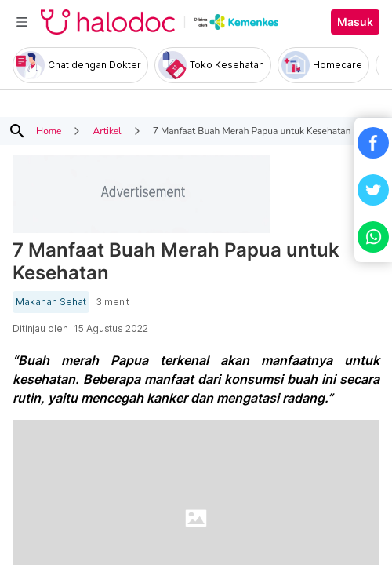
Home (49, 131)
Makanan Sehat (51, 302)
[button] (373, 143)
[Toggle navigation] (22, 22)
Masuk (355, 22)
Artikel (107, 131)
